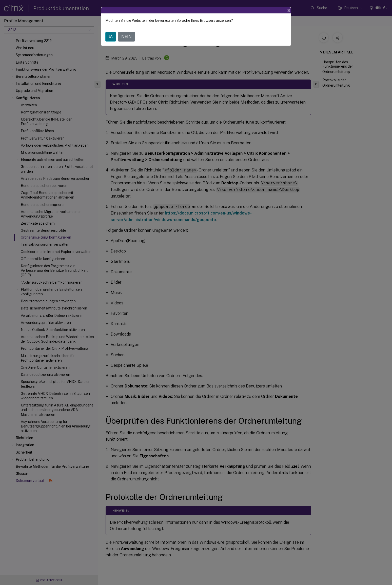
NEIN (126, 37)
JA (111, 37)
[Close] (289, 10)
